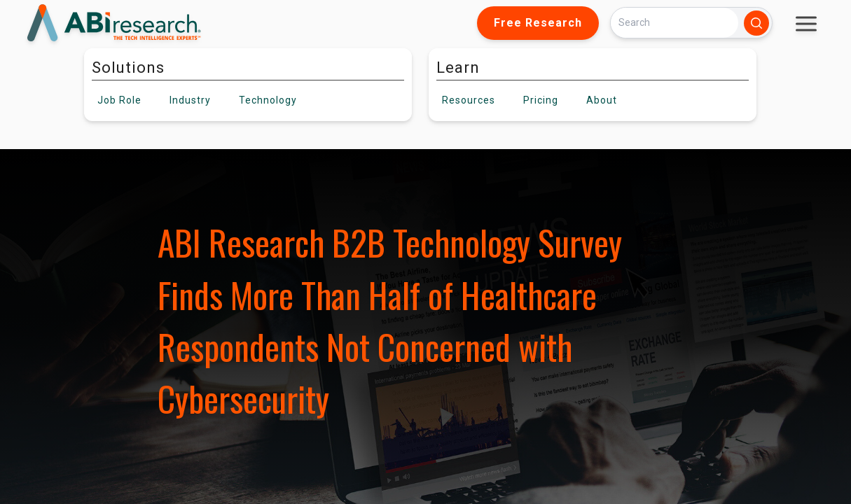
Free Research (538, 23)
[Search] (674, 23)
